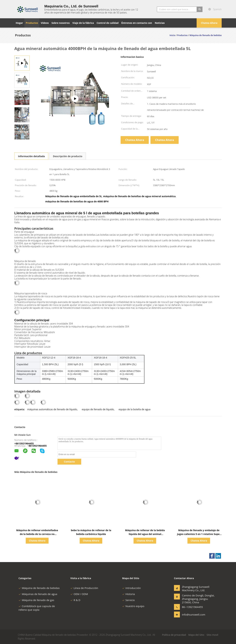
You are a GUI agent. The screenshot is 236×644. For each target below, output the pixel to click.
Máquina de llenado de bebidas (39, 588)
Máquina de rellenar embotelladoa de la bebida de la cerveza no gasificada (37, 534)
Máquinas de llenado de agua (38, 594)
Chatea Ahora (209, 23)
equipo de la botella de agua (135, 409)
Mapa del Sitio (196, 635)
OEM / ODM (79, 594)
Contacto (69, 462)
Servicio (128, 600)
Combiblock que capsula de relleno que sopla (37, 608)
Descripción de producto (68, 156)
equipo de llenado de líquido (98, 409)
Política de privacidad (174, 635)
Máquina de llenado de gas (36, 600)
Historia (129, 594)
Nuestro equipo (133, 606)
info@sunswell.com (193, 614)
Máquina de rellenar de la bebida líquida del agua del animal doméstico (145, 534)
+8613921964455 (24, 443)
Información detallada (31, 156)
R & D (75, 600)
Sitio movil (212, 635)
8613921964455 (38, 446)
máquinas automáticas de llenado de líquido (52, 409)
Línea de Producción (84, 588)
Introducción (131, 588)
